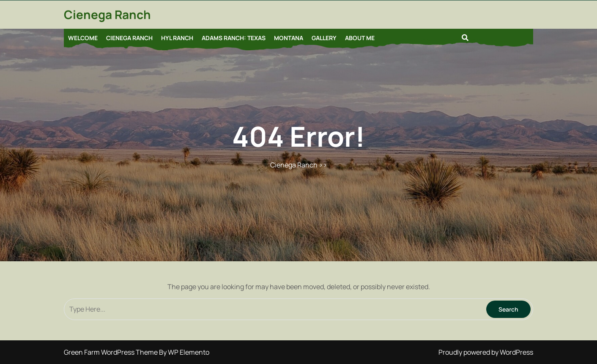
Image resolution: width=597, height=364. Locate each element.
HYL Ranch (177, 38)
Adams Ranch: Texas (234, 38)
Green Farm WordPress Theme (111, 352)
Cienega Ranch (107, 14)
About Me (360, 38)
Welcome (83, 38)
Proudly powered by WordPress (486, 352)
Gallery (324, 38)
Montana (289, 38)
